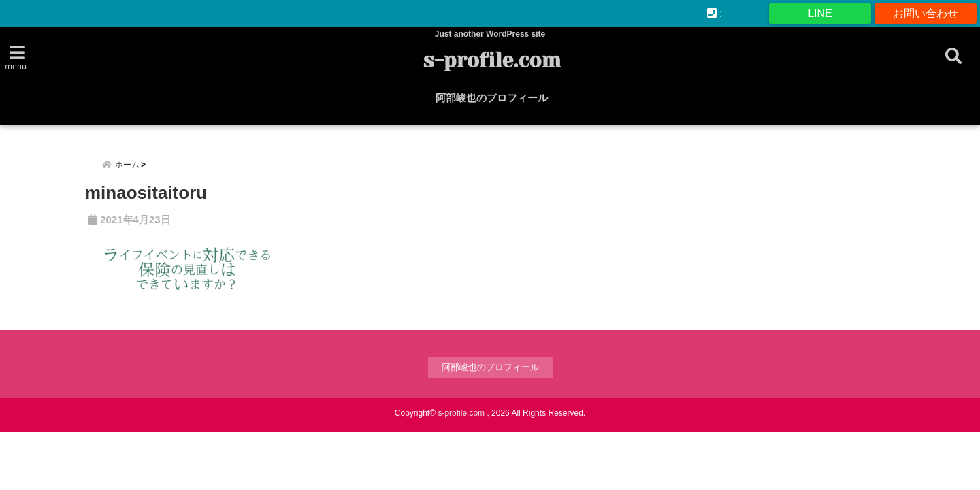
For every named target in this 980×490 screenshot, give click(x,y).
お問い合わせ (926, 13)
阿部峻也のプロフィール (492, 98)
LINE (820, 13)
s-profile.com (492, 61)
